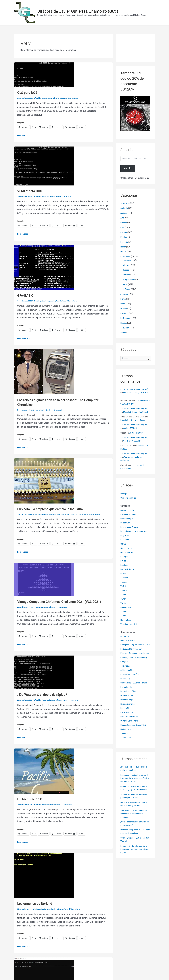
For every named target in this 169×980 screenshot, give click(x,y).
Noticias (127, 274)
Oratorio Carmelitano (130, 725)
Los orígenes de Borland (36, 903)
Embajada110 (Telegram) (132, 653)
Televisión (125, 326)
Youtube (124, 615)
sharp (91, 514)
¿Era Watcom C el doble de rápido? (45, 694)
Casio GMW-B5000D (138, 441)
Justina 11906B (136, 428)
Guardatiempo (127, 518)
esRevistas (126, 670)
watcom (68, 699)
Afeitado (124, 208)
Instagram (125, 556)
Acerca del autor (128, 510)
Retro (61, 98)
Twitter (124, 603)
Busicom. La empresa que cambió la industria (53, 509)
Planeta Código (128, 704)
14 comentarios (100, 514)
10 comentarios (75, 301)
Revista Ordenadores (130, 721)
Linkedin (124, 560)
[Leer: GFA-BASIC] (44, 267)
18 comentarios (77, 699)
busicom (70, 514)
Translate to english (130, 624)
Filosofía (124, 241)
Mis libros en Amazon (131, 527)
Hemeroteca (126, 620)
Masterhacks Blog (129, 695)
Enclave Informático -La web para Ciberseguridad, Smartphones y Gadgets (134, 661)
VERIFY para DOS (31, 191)
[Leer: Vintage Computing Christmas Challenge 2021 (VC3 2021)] (44, 579)
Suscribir (128, 168)
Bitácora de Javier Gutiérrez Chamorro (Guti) (78, 11)
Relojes (47, 410)
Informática (38, 98)
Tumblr (124, 594)
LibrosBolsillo (127, 691)
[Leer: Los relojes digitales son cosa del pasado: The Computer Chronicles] (44, 371)
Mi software (126, 522)
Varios (123, 331)
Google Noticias (128, 548)
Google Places (127, 552)
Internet (45, 98)
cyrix (80, 514)
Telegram (125, 577)
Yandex (124, 611)
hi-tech (60, 804)
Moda (123, 302)
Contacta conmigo (129, 498)
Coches (124, 232)
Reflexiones (126, 316)
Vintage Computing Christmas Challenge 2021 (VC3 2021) (63, 601)
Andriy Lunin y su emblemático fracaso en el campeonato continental (135, 817)
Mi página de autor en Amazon (135, 531)
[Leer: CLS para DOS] (44, 75)
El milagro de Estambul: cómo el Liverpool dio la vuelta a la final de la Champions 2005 (135, 782)
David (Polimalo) (128, 640)
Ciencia (35, 514)
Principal (125, 493)
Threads (124, 582)
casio (76, 514)
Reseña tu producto (130, 514)
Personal (125, 312)
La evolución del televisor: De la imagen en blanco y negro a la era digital (135, 852)
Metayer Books (127, 699)
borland (70, 908)
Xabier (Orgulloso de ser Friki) (134, 729)
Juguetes (125, 293)
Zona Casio (126, 737)
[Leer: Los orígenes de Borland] (44, 875)
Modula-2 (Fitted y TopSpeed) (134, 420)
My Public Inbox (128, 569)
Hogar (47, 514)
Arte (122, 218)
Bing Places (126, 535)
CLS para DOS (28, 93)
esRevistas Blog (128, 674)
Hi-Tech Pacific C (31, 798)
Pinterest (125, 573)
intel (87, 514)
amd (65, 514)
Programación (54, 98)
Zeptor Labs (126, 742)
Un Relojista (126, 733)
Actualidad (125, 203)
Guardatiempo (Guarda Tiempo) (135, 687)
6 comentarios (65, 607)
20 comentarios (76, 98)
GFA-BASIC (26, 295)
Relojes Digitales (128, 708)
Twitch (124, 598)
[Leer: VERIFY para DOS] (44, 166)
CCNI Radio (126, 636)
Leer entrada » (24, 135)
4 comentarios (70, 196)
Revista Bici (126, 712)
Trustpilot (125, 590)
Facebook (125, 539)
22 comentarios (60, 410)
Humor (124, 251)
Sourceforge (126, 607)
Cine (123, 227)
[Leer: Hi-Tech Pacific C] (44, 770)
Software (67, 98)
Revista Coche (127, 716)
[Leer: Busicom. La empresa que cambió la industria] (44, 480)
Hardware (41, 514)
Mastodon (125, 565)
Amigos (124, 213)
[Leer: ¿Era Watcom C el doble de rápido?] (44, 672)
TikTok (124, 586)
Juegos (126, 269)
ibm (84, 514)
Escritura (125, 237)
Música (124, 307)
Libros (123, 297)
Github (123, 543)
